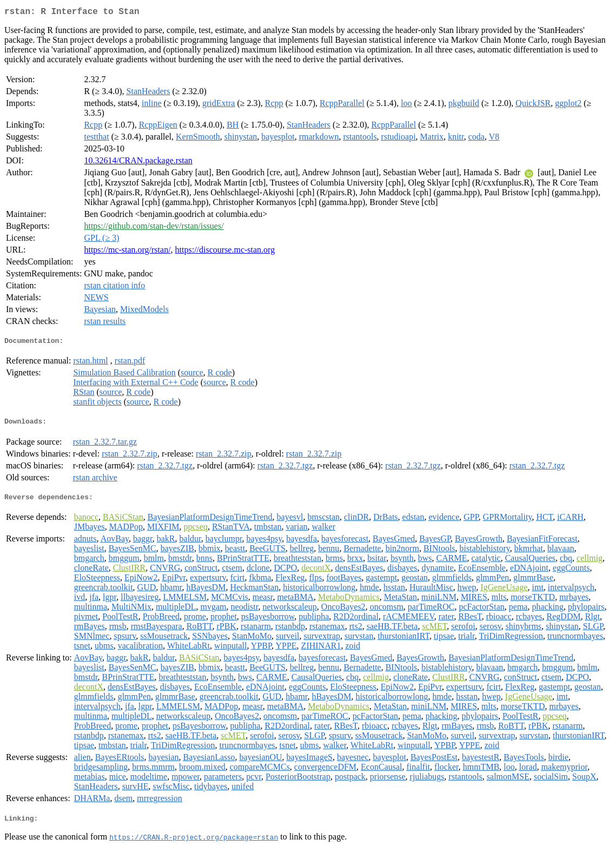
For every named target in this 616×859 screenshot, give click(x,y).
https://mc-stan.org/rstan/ (127, 252)
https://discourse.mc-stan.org (225, 252)
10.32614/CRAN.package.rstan (138, 163)
